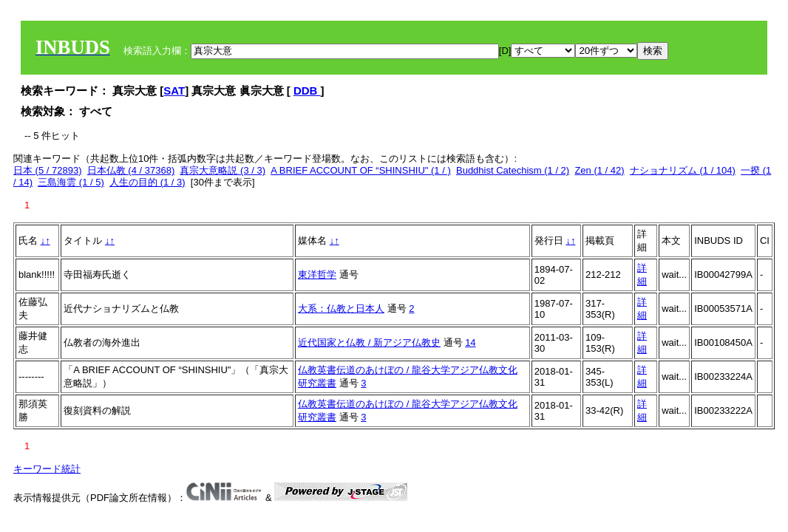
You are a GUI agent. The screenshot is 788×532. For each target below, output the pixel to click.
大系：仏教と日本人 (341, 308)
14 (470, 342)
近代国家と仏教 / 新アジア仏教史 (369, 342)
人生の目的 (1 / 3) (147, 182)
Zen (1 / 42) (599, 170)
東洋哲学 (317, 274)
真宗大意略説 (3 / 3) (223, 170)
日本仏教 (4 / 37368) (131, 170)
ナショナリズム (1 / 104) (683, 170)
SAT (174, 91)
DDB (307, 91)
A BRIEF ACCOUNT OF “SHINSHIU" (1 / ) (360, 170)
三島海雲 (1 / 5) (71, 182)
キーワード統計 (47, 469)
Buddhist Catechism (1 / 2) (513, 170)
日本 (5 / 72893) (48, 170)
